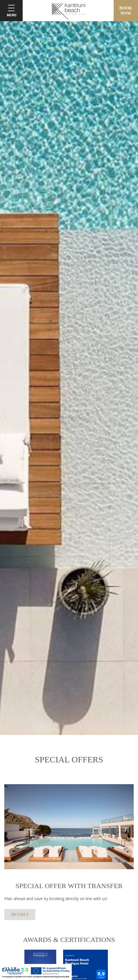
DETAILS (20, 915)
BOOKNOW (126, 11)
